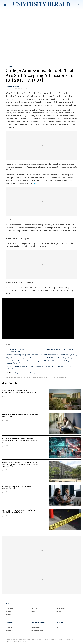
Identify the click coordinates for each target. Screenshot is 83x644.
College (9, 67)
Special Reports (61, 609)
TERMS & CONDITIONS (37, 631)
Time (35, 184)
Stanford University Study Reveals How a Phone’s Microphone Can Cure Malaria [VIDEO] (41, 355)
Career (33, 612)
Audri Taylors (14, 86)
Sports (8, 612)
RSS (57, 628)
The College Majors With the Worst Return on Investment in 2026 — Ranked (20, 415)
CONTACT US (10, 631)
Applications (42, 373)
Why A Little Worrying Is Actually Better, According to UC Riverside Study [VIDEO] (39, 358)
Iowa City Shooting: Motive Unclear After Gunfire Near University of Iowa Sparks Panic (19, 511)
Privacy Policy (22, 642)
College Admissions (21, 373)
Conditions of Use (11, 642)
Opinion (8, 615)
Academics (9, 609)
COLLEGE (58, 612)
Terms (69, 640)
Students (34, 609)
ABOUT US (9, 628)
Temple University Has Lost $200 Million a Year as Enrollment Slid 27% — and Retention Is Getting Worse (19, 391)
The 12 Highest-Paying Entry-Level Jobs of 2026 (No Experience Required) (18, 487)
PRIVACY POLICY (36, 628)
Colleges (33, 373)
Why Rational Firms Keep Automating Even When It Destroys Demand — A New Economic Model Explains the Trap (20, 440)
